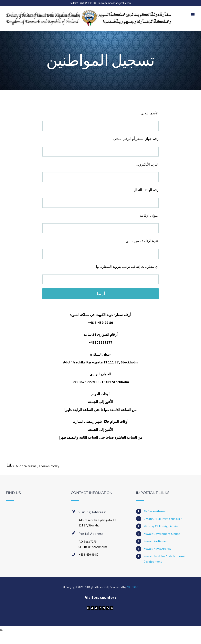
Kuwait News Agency (157, 549)
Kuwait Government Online (162, 534)
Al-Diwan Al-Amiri (155, 511)
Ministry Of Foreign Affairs (161, 526)
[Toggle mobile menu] (193, 15)
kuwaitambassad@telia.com (115, 3)
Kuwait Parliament (156, 541)
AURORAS (132, 587)
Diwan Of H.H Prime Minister (163, 519)
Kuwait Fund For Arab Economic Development (165, 559)
